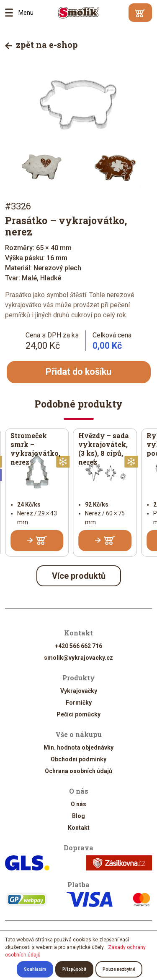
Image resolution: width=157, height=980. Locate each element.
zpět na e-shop (41, 44)
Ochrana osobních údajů (78, 771)
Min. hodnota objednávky (78, 747)
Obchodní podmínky (78, 759)
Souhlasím (35, 969)
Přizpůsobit (74, 969)
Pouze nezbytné (119, 969)
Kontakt (79, 828)
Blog (78, 816)
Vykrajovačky (79, 691)
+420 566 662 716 (78, 646)
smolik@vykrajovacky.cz (78, 658)
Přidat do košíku (78, 372)
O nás (78, 804)
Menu (12, 13)
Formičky (79, 703)
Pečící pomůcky (78, 714)
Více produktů (79, 576)
